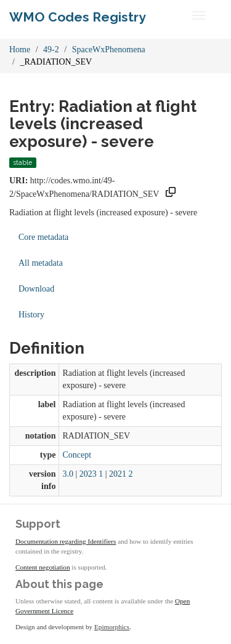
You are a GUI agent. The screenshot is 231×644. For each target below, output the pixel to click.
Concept (77, 455)
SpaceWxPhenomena (109, 50)
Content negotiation (43, 567)
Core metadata (43, 237)
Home (20, 50)
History (31, 315)
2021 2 (121, 474)
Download (36, 289)
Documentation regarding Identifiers (66, 541)
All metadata (41, 263)
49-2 (51, 50)
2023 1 (91, 474)
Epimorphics (112, 627)
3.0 (68, 474)
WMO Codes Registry (78, 17)
